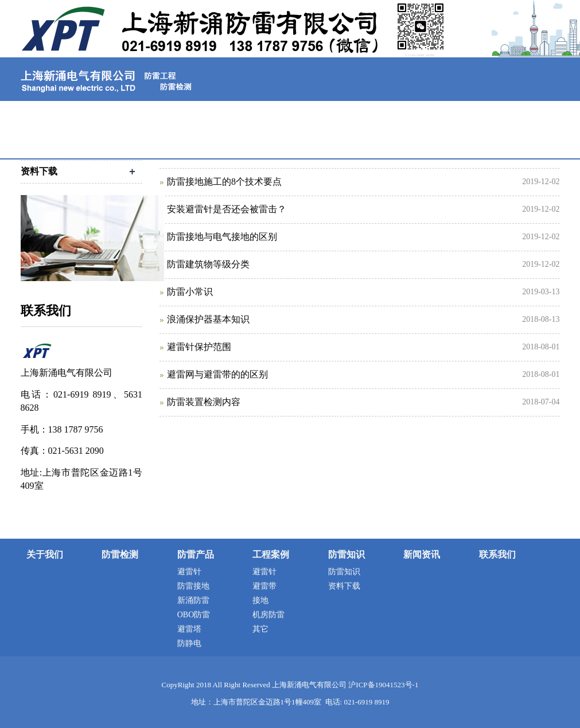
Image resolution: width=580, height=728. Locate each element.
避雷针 (189, 572)
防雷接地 (193, 586)
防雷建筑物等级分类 (208, 264)
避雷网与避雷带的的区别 (217, 374)
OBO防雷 (194, 615)
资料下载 (344, 586)
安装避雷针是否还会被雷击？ (227, 209)
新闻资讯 (512, 111)
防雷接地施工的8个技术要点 (224, 182)
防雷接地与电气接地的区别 (222, 237)
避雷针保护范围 (199, 347)
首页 (52, 111)
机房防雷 (268, 615)
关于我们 (122, 111)
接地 (260, 600)
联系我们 (60, 143)
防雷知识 (434, 111)
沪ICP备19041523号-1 (383, 685)
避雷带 (264, 586)
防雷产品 (278, 111)
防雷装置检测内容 (204, 402)
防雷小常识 (190, 292)
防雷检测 (200, 111)
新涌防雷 (193, 600)
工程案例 (356, 111)
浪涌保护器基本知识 (208, 319)
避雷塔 (189, 629)
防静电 (189, 643)
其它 (260, 629)
